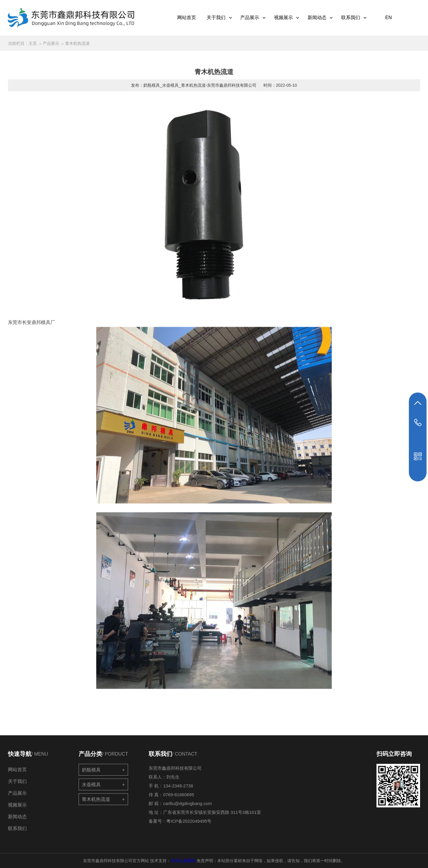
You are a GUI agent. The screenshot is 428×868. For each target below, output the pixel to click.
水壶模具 (91, 785)
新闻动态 (324, 18)
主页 (33, 45)
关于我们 (223, 18)
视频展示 (290, 18)
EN (391, 18)
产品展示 (256, 18)
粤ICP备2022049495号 (189, 821)
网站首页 (189, 18)
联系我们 (357, 18)
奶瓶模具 (91, 770)
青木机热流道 (77, 45)
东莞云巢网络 (183, 861)
